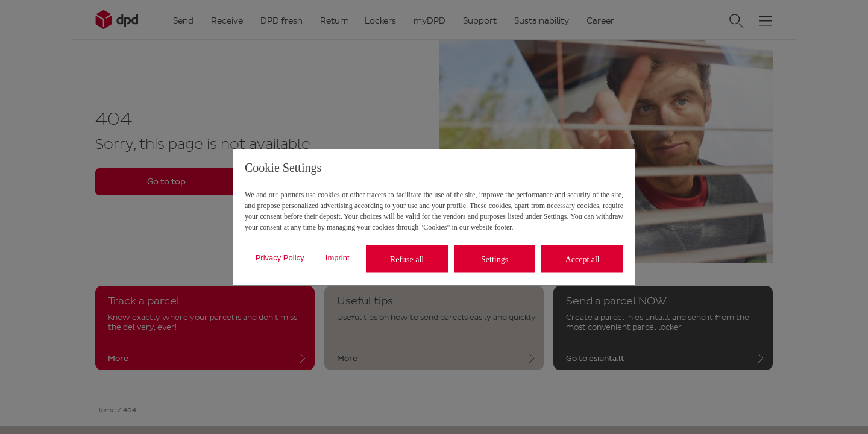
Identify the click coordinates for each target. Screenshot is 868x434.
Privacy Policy (280, 257)
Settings (495, 259)
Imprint (338, 257)
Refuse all (407, 259)
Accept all (583, 259)
